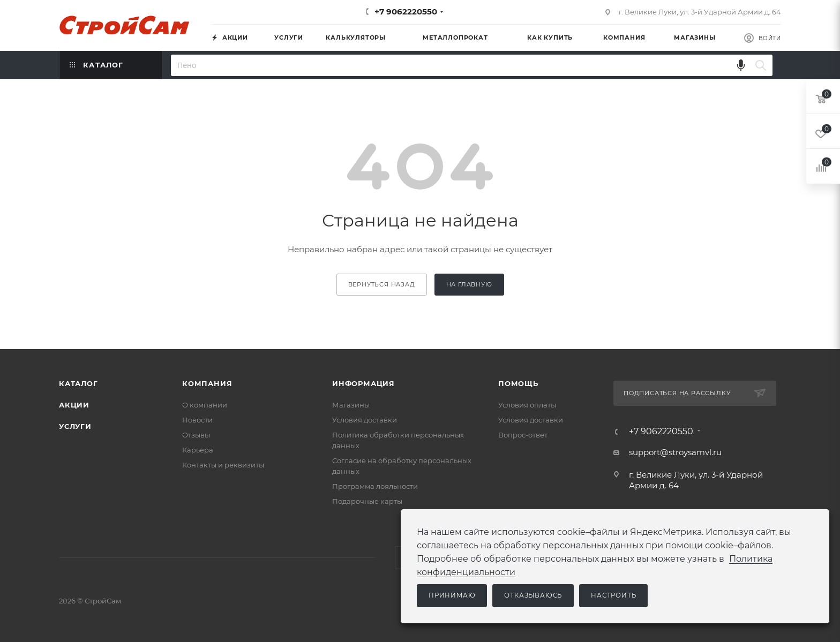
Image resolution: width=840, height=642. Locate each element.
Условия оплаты (527, 405)
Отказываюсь (533, 595)
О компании (205, 405)
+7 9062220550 (406, 12)
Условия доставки (365, 420)
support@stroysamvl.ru (675, 452)
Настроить (613, 595)
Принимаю (452, 595)
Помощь (518, 383)
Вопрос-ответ (523, 435)
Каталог (78, 383)
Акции (74, 405)
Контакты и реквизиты (223, 465)
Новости (197, 420)
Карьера (198, 450)
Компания (207, 383)
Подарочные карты (367, 501)
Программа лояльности (375, 486)
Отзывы (196, 435)
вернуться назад (382, 284)
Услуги (75, 426)
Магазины (351, 405)
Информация (363, 383)
